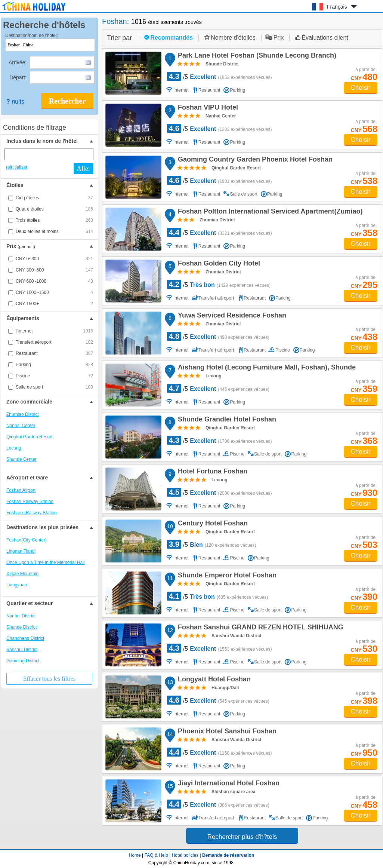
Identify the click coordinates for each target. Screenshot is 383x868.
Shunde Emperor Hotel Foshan (226, 576)
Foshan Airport (21, 490)
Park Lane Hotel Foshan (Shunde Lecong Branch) (256, 56)
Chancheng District (25, 638)
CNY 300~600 (54, 270)
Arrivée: (18, 62)
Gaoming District (23, 661)
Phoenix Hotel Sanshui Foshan (226, 732)
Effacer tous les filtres (50, 679)
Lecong (14, 448)
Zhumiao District (23, 414)
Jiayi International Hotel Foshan (228, 784)
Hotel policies (185, 855)
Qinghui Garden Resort (29, 437)
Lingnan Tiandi (21, 551)
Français (337, 7)
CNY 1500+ (54, 304)
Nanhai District (21, 616)
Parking (54, 365)
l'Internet (54, 331)
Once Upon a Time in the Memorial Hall (45, 562)
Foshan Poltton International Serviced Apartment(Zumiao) (269, 212)
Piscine (54, 376)
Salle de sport (54, 387)
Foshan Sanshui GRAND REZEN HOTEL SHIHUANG (260, 628)
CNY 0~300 (54, 259)
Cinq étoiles (54, 198)
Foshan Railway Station (30, 502)
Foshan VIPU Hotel (207, 108)
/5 (220, 76)
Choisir (361, 88)
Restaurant (54, 353)
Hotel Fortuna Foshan (211, 472)
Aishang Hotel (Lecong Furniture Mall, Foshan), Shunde (266, 368)
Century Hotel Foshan (212, 524)
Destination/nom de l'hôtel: (32, 36)
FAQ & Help (156, 855)
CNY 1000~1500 (54, 292)
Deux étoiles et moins (54, 231)
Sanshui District (22, 650)
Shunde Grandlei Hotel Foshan (226, 420)
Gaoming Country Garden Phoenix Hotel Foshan (254, 160)
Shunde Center (21, 459)
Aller (84, 169)
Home (135, 855)
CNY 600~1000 (54, 281)
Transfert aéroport (54, 342)
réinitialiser (17, 167)
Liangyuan (17, 585)
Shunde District (21, 627)
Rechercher (67, 101)
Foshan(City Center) (27, 540)
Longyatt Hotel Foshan (213, 680)
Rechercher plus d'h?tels (242, 837)
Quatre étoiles (54, 209)
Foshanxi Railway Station (32, 513)
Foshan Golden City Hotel (218, 264)
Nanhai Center (21, 426)
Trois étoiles (54, 220)
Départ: (19, 77)
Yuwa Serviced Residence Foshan (231, 316)
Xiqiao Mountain (22, 574)
